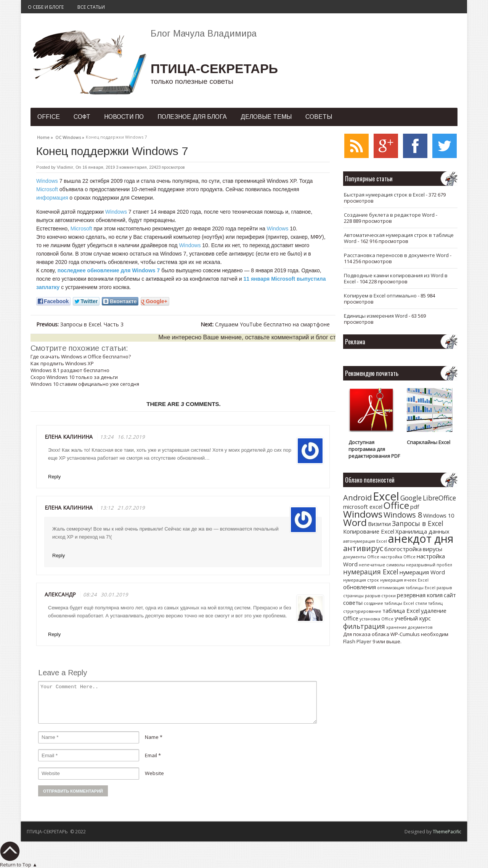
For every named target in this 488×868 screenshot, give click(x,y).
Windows (47, 181)
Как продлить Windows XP (62, 363)
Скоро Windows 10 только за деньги (74, 377)
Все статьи (91, 7)
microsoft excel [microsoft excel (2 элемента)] (363, 507)
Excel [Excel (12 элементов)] (386, 496)
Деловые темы (266, 117)
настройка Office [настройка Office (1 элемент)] (398, 557)
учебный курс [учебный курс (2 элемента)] (413, 618)
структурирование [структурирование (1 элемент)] (362, 611)
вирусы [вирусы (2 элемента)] (433, 549)
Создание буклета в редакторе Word (389, 215)
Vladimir (65, 167)
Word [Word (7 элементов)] (355, 522)
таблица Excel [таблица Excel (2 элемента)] (401, 611)
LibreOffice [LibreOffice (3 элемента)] (439, 498)
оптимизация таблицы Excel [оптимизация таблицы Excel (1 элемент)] (406, 588)
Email (151, 755)
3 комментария (131, 167)
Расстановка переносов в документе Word (396, 255)
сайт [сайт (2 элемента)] (450, 595)
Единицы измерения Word (376, 316)
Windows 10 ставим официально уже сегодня (85, 384)
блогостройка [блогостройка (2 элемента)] (403, 549)
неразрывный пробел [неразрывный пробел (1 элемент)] (429, 565)
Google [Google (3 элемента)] (411, 498)
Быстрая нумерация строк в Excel (384, 195)
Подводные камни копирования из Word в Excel (396, 278)
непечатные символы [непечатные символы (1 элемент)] (382, 565)
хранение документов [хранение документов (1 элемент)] (409, 627)
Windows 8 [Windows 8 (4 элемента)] (403, 515)
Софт (82, 117)
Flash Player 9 (359, 641)
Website (154, 773)
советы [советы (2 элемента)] (353, 603)
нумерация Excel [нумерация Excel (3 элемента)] (371, 572)
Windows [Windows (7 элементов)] (363, 514)
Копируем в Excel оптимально (380, 296)
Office (49, 117)
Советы (319, 117)
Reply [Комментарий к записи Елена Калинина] (54, 477)
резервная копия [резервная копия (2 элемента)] (420, 595)
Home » (45, 136)
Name (152, 737)
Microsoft (47, 189)
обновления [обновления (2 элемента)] (360, 587)
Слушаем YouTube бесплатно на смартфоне (265, 324)
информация (52, 198)
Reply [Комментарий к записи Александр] (54, 634)
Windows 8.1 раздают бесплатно (70, 370)
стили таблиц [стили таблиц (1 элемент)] (429, 603)
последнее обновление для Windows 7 (109, 270)
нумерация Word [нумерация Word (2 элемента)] (422, 572)
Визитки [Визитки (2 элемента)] (379, 524)
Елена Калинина (69, 508)
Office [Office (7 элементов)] (396, 505)
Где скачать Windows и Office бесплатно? (81, 356)
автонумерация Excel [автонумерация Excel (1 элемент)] (365, 541)
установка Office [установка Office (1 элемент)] (376, 619)
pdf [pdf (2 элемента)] (415, 507)
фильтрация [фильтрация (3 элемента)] (364, 626)
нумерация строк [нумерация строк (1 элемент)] (361, 580)
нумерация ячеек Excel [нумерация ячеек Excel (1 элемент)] (404, 580)
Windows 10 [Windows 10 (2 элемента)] (439, 515)
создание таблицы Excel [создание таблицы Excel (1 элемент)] (389, 603)
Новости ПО (124, 117)
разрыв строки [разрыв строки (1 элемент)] (380, 596)
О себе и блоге (46, 7)
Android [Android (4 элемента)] (357, 498)
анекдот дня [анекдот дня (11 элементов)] (421, 538)
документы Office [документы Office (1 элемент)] (361, 557)
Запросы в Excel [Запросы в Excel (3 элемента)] (418, 523)
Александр (60, 594)
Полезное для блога (192, 117)
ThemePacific (447, 832)
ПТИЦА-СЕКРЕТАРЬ (214, 69)
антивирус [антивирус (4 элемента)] (363, 548)
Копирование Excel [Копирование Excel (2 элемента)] (369, 531)
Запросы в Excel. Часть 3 (80, 324)
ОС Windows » (70, 136)
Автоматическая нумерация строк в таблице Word (399, 238)
